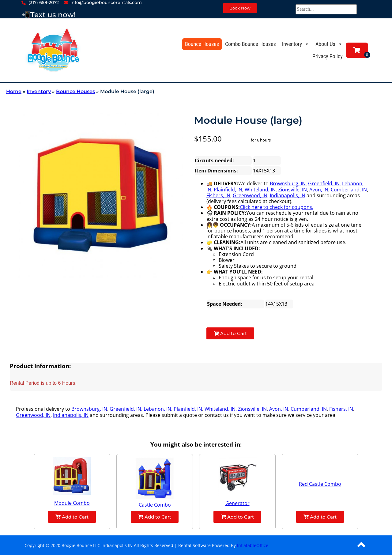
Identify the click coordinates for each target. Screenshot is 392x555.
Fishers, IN (218, 195)
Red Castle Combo (320, 484)
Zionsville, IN (292, 190)
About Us (329, 44)
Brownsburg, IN (288, 183)
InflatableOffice (253, 545)
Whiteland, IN (260, 190)
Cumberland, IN (349, 190)
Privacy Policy (328, 56)
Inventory (296, 44)
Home (14, 91)
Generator (237, 503)
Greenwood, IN (250, 195)
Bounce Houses (202, 44)
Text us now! (53, 15)
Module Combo (72, 503)
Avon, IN (319, 190)
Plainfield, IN (228, 190)
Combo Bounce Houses (251, 44)
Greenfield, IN (324, 183)
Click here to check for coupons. (277, 207)
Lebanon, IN (157, 409)
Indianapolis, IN (288, 195)
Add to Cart (230, 333)
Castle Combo (155, 505)
